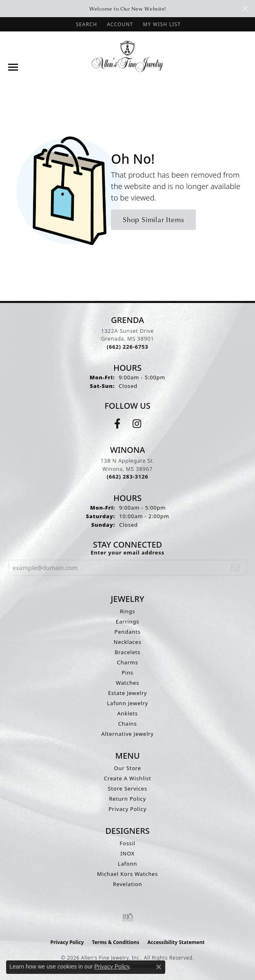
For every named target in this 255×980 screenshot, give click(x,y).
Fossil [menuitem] (127, 843)
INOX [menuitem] (127, 853)
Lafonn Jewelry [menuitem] (127, 703)
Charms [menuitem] (127, 662)
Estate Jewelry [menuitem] (128, 693)
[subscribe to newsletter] (236, 568)
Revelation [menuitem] (128, 884)
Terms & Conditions (115, 942)
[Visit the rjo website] (128, 918)
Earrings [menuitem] (127, 621)
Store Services (127, 788)
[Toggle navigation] (13, 67)
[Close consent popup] (159, 967)
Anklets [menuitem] (127, 713)
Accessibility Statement (176, 942)
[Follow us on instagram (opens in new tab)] (137, 424)
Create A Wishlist (128, 778)
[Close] (245, 9)
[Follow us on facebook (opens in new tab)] (117, 424)
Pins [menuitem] (127, 673)
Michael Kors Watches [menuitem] (127, 874)
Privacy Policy (127, 809)
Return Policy (127, 799)
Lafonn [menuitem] (127, 864)
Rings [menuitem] (128, 611)
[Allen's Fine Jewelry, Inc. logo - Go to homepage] (127, 56)
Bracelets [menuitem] (127, 652)
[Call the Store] (128, 347)
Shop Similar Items (153, 219)
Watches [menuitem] (127, 683)
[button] (86, 24)
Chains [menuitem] (128, 724)
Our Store (127, 768)
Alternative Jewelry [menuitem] (127, 734)
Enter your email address (127, 552)
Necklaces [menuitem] (127, 642)
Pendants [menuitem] (128, 632)
